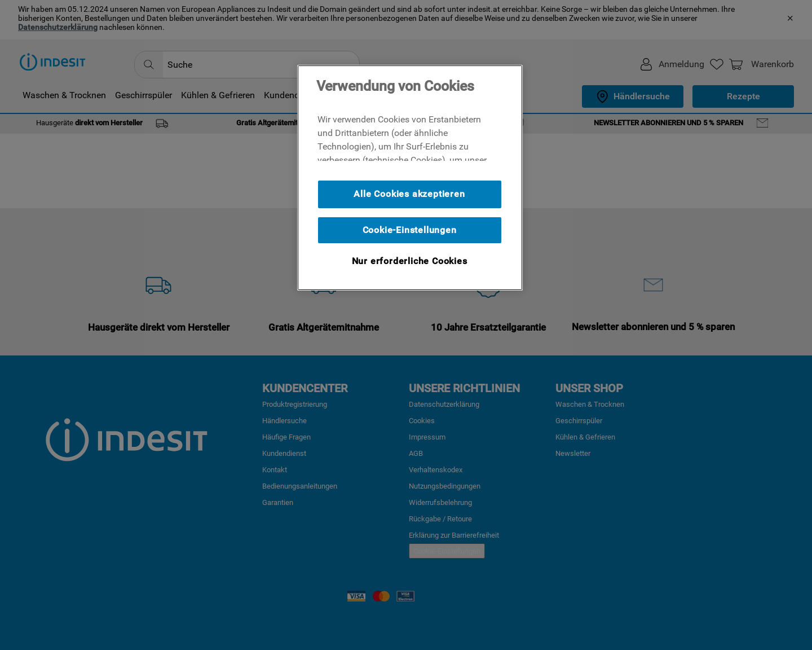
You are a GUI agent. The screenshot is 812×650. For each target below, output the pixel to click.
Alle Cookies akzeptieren (409, 194)
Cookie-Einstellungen (410, 230)
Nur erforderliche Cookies (410, 261)
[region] (410, 178)
